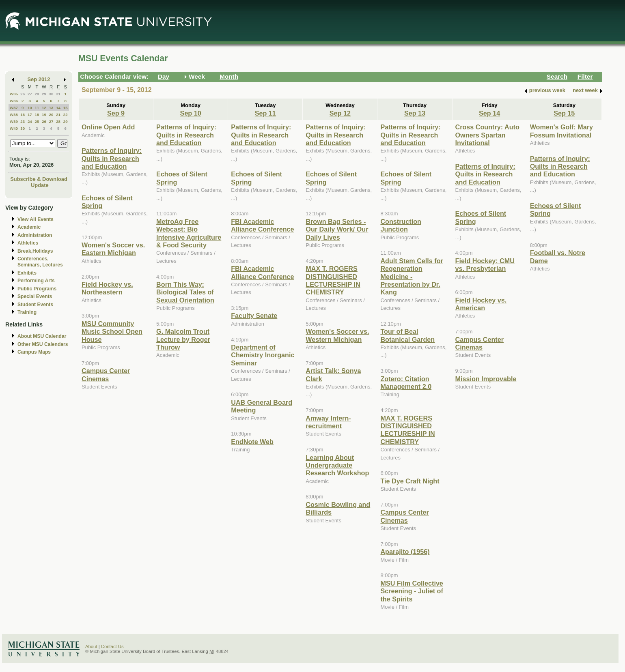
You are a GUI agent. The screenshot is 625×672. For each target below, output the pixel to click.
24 (30, 121)
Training (27, 312)
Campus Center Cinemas (106, 375)
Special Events (35, 296)
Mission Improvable (486, 379)
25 (37, 121)
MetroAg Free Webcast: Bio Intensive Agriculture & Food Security (189, 233)
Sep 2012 (39, 79)
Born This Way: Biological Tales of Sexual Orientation (185, 292)
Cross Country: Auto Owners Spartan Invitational (487, 135)
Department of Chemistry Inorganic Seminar (263, 355)
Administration (35, 235)
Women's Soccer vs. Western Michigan (337, 335)
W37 (14, 108)
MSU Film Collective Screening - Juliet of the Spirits (412, 591)
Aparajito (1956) (405, 552)
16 (23, 115)
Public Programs (37, 289)
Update (40, 185)
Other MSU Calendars (43, 344)
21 (58, 115)
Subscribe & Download (39, 179)
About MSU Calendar (42, 336)
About (91, 646)
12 (44, 108)
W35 (14, 94)
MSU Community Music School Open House (112, 332)
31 (58, 94)
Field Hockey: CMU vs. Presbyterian (485, 265)
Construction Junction (401, 225)
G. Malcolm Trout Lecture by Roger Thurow (183, 339)
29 (44, 94)
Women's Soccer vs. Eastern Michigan (113, 249)
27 (30, 94)
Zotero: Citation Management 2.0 (406, 383)
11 (37, 108)
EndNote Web (252, 442)
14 (58, 108)
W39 (14, 121)
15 (66, 108)
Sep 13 (415, 113)
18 (37, 115)
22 (66, 115)
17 (30, 115)
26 (23, 94)
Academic (29, 227)
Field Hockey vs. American (481, 304)
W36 (14, 101)
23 (23, 121)
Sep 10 (191, 113)
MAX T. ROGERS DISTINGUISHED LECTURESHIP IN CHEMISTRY (333, 280)
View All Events (36, 219)
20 (51, 115)
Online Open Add (108, 127)
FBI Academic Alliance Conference (262, 225)
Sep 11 (265, 113)
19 (44, 115)
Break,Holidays (35, 251)
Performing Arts (36, 281)
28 (37, 94)
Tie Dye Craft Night (410, 481)
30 (51, 94)
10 (30, 108)
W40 (14, 128)
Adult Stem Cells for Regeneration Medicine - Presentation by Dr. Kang (412, 277)
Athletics (28, 243)
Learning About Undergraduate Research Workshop (337, 465)
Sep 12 (340, 113)
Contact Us (112, 646)
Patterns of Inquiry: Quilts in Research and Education (112, 158)
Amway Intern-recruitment (328, 422)
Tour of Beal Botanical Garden (407, 335)
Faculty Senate (254, 316)
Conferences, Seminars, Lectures (40, 262)
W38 (14, 115)
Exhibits (27, 273)
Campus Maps (34, 352)
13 (51, 108)
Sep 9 (116, 113)
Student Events (35, 305)
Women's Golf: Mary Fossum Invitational (561, 131)
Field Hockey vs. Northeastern (107, 288)
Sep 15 (564, 113)
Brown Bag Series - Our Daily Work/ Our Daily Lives (337, 229)
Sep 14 (489, 113)
